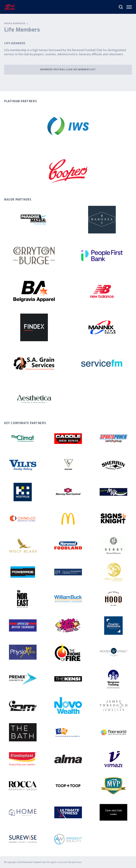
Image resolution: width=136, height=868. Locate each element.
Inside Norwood (15, 23)
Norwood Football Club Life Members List (68, 70)
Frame (78, 862)
